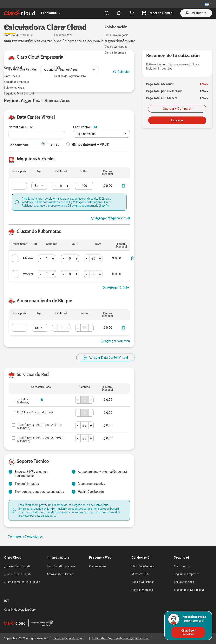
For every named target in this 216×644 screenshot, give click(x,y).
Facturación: (82, 127)
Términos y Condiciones (26, 537)
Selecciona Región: (23, 70)
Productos (49, 13)
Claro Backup (182, 566)
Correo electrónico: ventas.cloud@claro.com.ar (120, 638)
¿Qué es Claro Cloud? (17, 566)
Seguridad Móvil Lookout (189, 590)
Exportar (177, 120)
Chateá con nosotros (188, 632)
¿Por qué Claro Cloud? (18, 574)
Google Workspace (143, 582)
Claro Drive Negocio (143, 566)
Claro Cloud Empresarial (61, 566)
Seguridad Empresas (187, 574)
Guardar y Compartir (177, 109)
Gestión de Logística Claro (20, 610)
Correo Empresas (142, 590)
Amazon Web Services (61, 574)
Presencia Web (98, 566)
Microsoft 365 (140, 574)
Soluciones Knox (184, 582)
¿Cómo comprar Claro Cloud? (22, 582)
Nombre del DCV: (21, 127)
